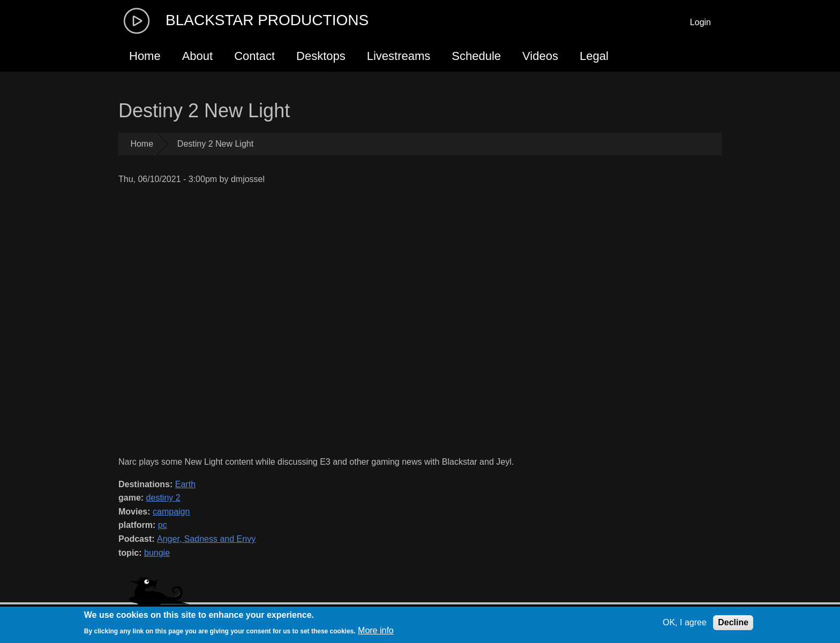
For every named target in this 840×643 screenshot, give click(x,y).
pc (163, 525)
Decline (733, 622)
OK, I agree (685, 622)
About (198, 56)
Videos (540, 56)
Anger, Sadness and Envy (206, 539)
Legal (594, 56)
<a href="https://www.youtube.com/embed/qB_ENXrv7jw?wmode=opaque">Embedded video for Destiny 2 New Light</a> (343, 320)
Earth (185, 484)
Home (145, 56)
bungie (157, 553)
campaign (171, 512)
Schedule (476, 56)
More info (376, 630)
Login (700, 22)
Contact (254, 56)
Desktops (321, 56)
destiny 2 (163, 498)
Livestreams (399, 56)
